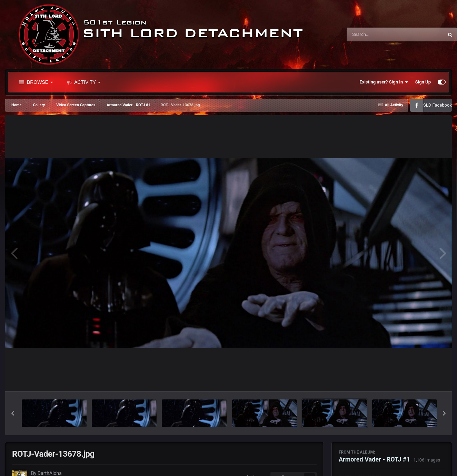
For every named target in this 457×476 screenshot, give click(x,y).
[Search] (378, 34)
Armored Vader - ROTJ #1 (374, 459)
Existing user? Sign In (384, 82)
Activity (84, 82)
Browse (36, 82)
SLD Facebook (438, 105)
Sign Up (423, 82)
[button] (13, 413)
